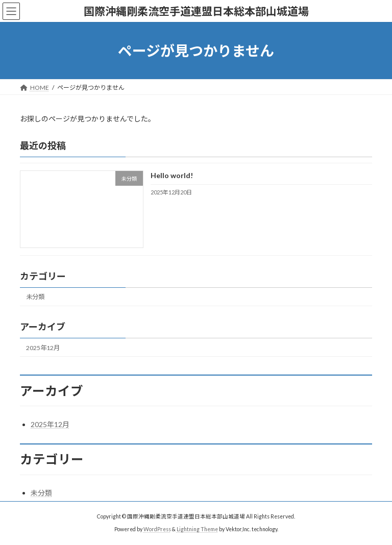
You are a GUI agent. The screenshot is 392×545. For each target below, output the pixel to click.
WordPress (157, 529)
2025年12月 (43, 348)
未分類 (35, 297)
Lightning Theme (197, 529)
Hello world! (172, 176)
